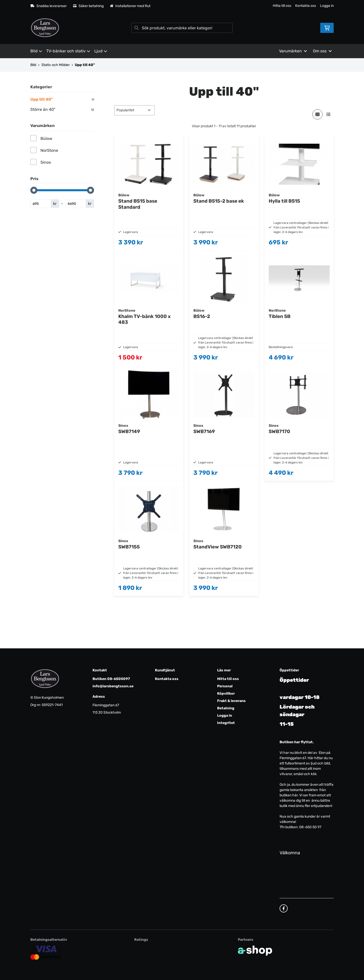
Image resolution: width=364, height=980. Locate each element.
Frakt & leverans (231, 701)
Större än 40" (62, 110)
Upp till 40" (85, 65)
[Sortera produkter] (134, 110)
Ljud (101, 51)
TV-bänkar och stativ (68, 51)
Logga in (327, 6)
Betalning (226, 708)
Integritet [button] (226, 723)
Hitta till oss (282, 6)
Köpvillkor (226, 694)
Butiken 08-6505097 (111, 679)
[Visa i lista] (329, 114)
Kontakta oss (306, 6)
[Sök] (182, 28)
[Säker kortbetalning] (46, 953)
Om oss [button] (322, 51)
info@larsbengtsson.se (113, 686)
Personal (225, 686)
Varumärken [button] (293, 51)
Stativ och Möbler (56, 65)
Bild (36, 51)
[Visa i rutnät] (317, 114)
